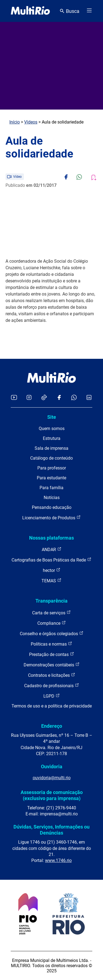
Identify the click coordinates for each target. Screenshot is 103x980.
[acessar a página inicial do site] (30, 11)
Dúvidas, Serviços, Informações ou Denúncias (51, 830)
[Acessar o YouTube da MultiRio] (14, 398)
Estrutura (52, 438)
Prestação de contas (52, 654)
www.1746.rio (58, 860)
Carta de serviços (51, 613)
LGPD (52, 696)
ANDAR (52, 549)
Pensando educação (52, 507)
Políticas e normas (51, 644)
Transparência (51, 601)
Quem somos (52, 429)
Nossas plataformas (51, 538)
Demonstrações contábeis (52, 665)
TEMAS (51, 581)
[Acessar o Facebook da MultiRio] (59, 398)
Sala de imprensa (51, 448)
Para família (51, 488)
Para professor (52, 468)
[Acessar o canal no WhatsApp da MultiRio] (74, 398)
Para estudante (51, 478)
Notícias (52, 498)
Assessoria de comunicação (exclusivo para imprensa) (52, 795)
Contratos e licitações (52, 675)
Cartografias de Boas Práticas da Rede (51, 560)
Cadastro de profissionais (52, 685)
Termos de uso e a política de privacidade (52, 706)
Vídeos (31, 122)
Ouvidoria (52, 766)
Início (15, 122)
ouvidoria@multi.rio (52, 778)
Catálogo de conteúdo (51, 458)
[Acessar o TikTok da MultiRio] (44, 398)
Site (52, 417)
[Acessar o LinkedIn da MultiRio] (89, 398)
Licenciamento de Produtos (51, 518)
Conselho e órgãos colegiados (52, 633)
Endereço (52, 726)
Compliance (52, 623)
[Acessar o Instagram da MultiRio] (29, 398)
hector (52, 570)
